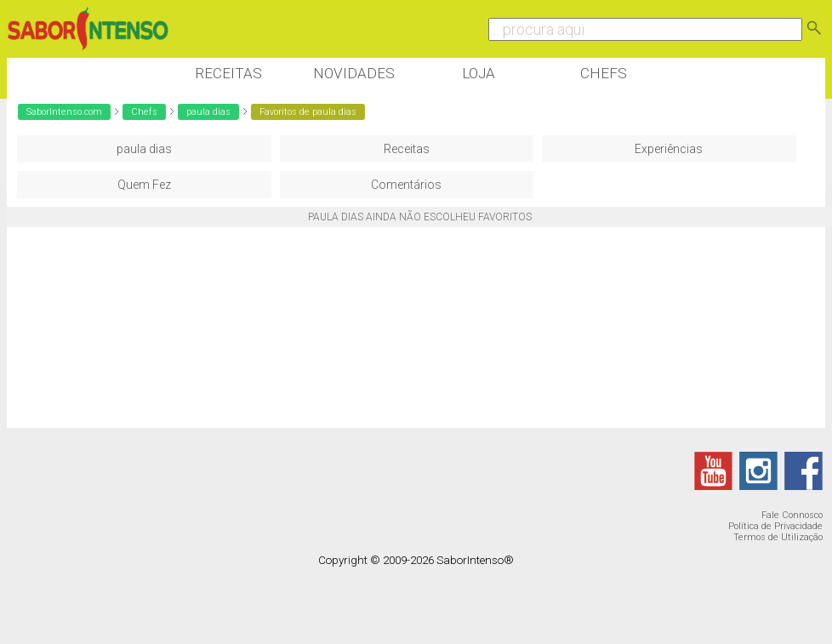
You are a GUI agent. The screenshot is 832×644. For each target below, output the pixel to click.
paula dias (208, 112)
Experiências (669, 149)
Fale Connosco (792, 515)
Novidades (354, 73)
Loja (479, 73)
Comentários (406, 185)
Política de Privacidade (775, 526)
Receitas (228, 73)
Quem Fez (144, 185)
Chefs (604, 73)
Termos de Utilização (778, 537)
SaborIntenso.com (64, 112)
